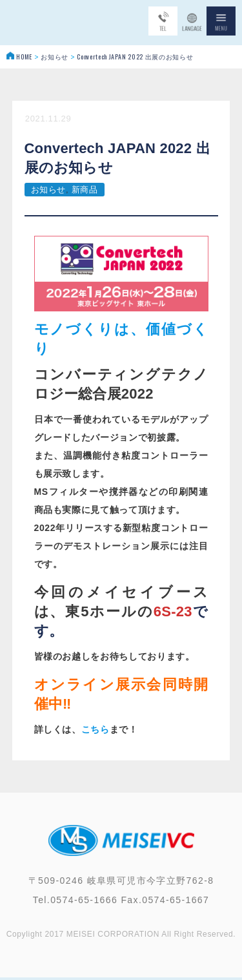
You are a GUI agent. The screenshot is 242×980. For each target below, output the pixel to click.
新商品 (85, 190)
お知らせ (49, 190)
